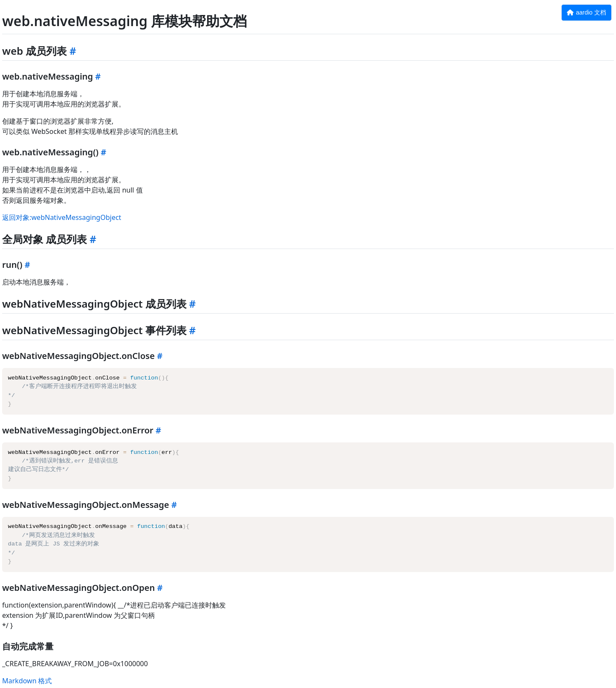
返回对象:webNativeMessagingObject (62, 217)
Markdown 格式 (27, 681)
